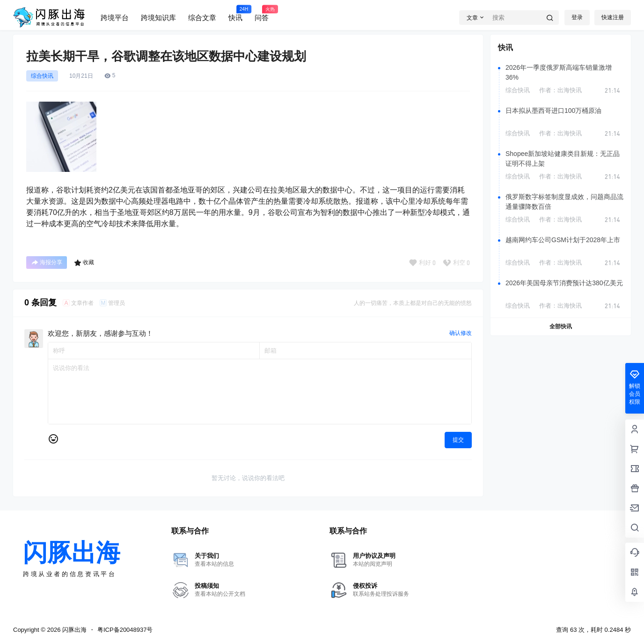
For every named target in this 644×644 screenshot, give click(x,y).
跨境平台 (115, 18)
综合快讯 (42, 76)
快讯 (235, 13)
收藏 (84, 263)
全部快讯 (561, 326)
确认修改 (461, 333)
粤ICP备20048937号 (125, 630)
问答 (262, 13)
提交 (458, 440)
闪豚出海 (73, 630)
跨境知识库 (158, 18)
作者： (560, 90)
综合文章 (202, 18)
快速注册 (613, 17)
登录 (577, 17)
